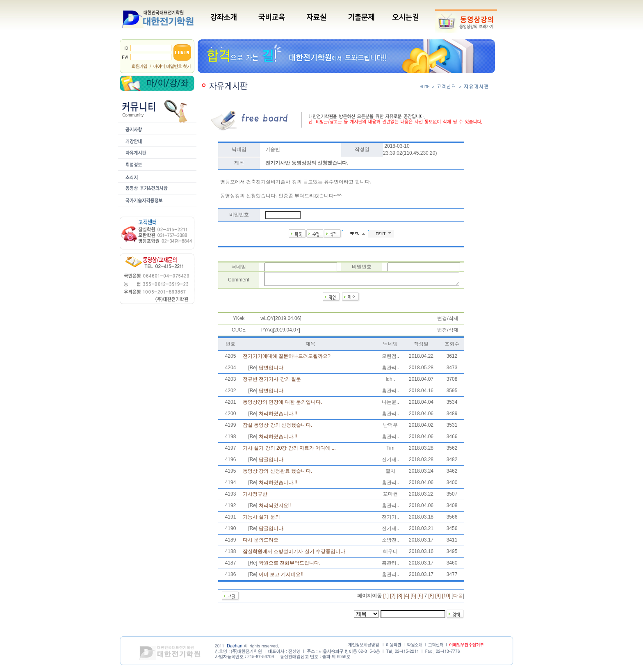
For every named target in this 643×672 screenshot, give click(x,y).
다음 (458, 598)
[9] (438, 598)
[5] (413, 598)
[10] (446, 598)
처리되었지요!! (275, 508)
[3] (400, 598)
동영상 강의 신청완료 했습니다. (277, 473)
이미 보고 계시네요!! (281, 577)
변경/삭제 (448, 321)
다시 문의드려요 (261, 542)
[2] (393, 598)
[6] (420, 598)
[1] (386, 598)
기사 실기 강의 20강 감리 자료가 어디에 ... (289, 450)
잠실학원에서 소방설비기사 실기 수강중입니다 (294, 554)
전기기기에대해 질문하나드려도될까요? (287, 359)
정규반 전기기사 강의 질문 (272, 382)
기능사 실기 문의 (261, 519)
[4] (407, 598)
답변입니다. (272, 370)
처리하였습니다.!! (278, 416)
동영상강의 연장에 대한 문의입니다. (282, 405)
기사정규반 (255, 496)
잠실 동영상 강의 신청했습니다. (277, 427)
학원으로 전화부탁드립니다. (290, 565)
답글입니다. (272, 462)
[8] (431, 598)
